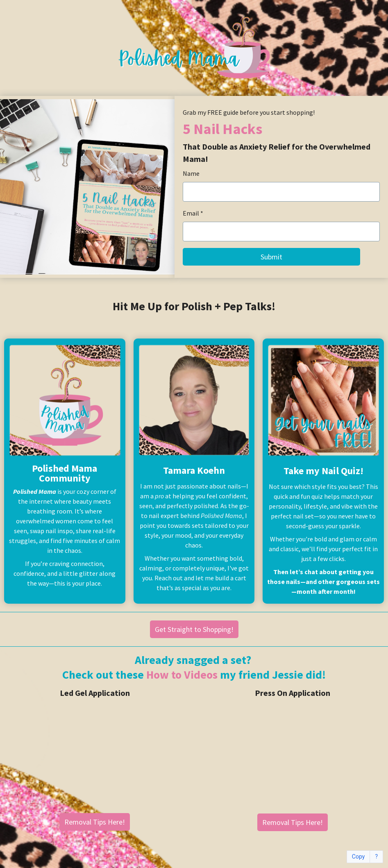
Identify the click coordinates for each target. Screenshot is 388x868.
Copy (359, 857)
